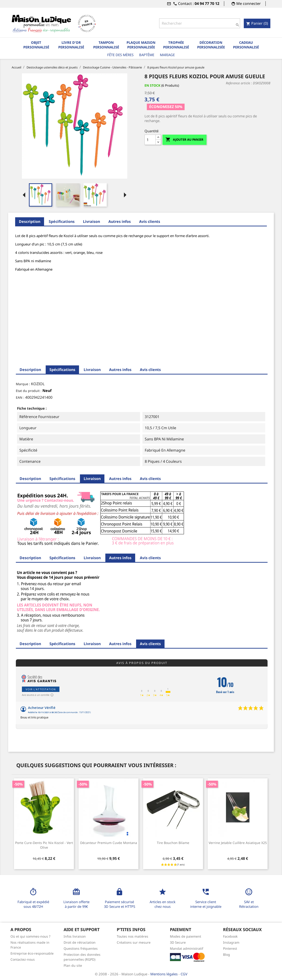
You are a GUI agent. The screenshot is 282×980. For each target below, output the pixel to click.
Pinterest (230, 948)
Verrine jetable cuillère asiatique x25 (238, 843)
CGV (184, 974)
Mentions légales (164, 974)
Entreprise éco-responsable (32, 953)
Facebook (230, 936)
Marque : (23, 384)
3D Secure (178, 942)
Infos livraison (75, 936)
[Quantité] (150, 140)
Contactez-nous (23, 959)
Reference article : (239, 83)
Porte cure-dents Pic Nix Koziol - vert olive (44, 845)
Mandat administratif (187, 948)
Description (30, 221)
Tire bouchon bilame (173, 843)
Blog (227, 954)
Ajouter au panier (184, 140)
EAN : (20, 397)
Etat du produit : (29, 391)
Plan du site (73, 965)
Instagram (231, 942)
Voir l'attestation (41, 689)
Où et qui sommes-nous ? (30, 936)
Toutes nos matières (132, 936)
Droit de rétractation (80, 942)
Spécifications (62, 221)
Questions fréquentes (81, 948)
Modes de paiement (186, 936)
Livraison (91, 221)
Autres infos (120, 221)
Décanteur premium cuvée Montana (109, 843)
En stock (152, 85)
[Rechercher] (199, 23)
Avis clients (150, 221)
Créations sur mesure (134, 942)
